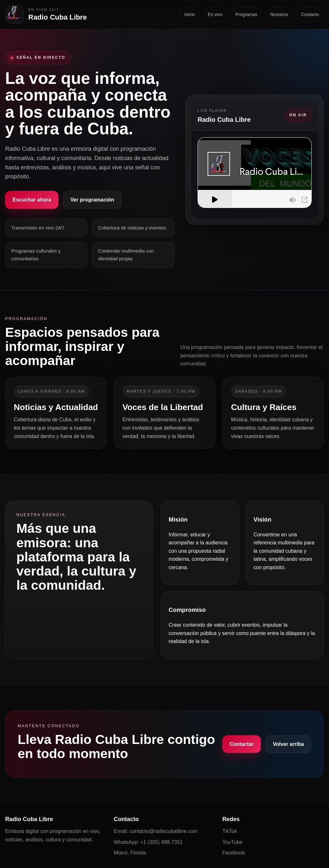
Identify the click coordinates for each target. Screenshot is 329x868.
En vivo (215, 14)
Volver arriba (288, 744)
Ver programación (92, 200)
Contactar (242, 744)
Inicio (190, 14)
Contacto (310, 14)
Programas (246, 14)
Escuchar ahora (32, 200)
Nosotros (279, 14)
